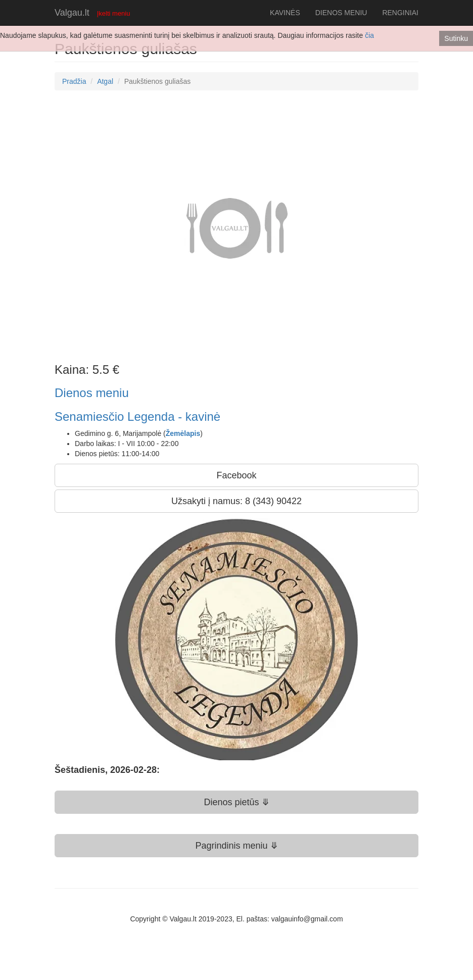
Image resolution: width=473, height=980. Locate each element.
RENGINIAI (400, 13)
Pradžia (74, 81)
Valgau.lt (72, 13)
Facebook (236, 475)
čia (369, 35)
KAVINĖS (285, 13)
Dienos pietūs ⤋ (236, 802)
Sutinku (456, 38)
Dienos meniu (92, 393)
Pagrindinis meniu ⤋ (236, 846)
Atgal (105, 81)
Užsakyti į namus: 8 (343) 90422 (236, 501)
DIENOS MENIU (341, 13)
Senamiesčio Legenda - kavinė (137, 416)
